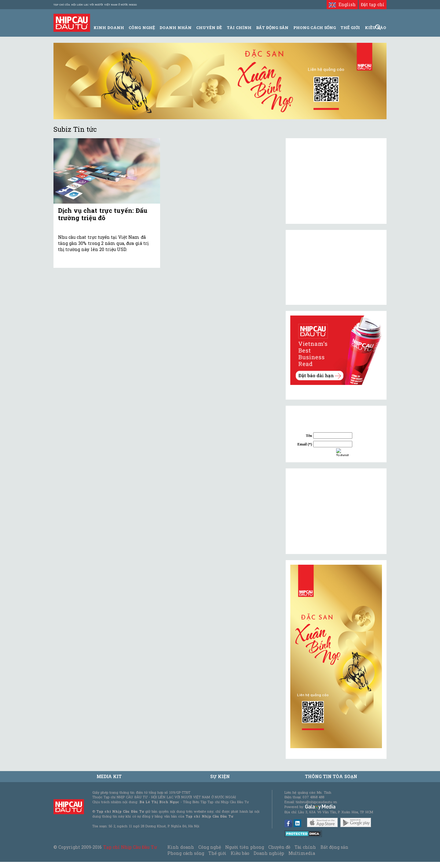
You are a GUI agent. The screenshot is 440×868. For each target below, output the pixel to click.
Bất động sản (272, 28)
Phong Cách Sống (315, 28)
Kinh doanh (181, 847)
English (342, 4)
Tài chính (305, 847)
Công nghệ (210, 847)
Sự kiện (220, 776)
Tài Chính (239, 28)
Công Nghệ (142, 28)
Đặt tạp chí (373, 4)
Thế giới (350, 28)
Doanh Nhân (176, 28)
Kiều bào (240, 853)
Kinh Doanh (109, 28)
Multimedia (302, 853)
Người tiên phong (244, 847)
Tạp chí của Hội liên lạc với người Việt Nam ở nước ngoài (95, 5)
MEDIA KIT (109, 776)
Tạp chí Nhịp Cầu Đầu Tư (130, 847)
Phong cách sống (186, 853)
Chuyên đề (209, 28)
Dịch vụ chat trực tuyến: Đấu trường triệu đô (103, 214)
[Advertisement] (336, 511)
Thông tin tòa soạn (331, 776)
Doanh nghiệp (269, 853)
